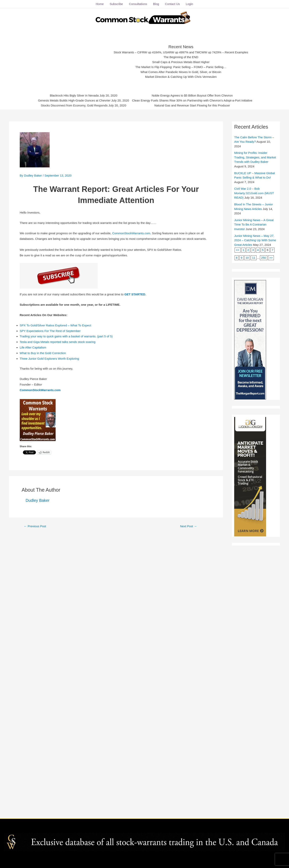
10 (247, 258)
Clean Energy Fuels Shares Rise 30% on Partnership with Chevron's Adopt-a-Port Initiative (192, 100)
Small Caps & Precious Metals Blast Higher (181, 62)
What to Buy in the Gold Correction (43, 353)
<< (238, 250)
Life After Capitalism (33, 347)
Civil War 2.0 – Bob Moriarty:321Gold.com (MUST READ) (254, 193)
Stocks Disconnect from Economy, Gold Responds (74, 105)
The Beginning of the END (181, 57)
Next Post (189, 526)
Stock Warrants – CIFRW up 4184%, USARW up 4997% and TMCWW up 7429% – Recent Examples (181, 52)
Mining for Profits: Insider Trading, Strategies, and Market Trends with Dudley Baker (255, 157)
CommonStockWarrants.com (131, 233)
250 (264, 258)
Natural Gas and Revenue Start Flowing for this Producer (192, 105)
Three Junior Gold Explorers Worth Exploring (49, 359)
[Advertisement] (77, 61)
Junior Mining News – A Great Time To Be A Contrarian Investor (254, 225)
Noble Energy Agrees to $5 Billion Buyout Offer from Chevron (192, 95)
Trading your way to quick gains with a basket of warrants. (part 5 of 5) (66, 336)
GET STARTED (135, 294)
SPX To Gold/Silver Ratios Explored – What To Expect (56, 325)
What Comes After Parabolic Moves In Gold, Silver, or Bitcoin (181, 72)
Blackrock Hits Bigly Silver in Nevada (74, 95)
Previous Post (35, 526)
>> (271, 258)
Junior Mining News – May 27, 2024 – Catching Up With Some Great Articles (255, 240)
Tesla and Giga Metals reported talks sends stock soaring (58, 342)
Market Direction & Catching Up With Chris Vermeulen (181, 77)
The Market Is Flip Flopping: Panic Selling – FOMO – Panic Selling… (181, 67)
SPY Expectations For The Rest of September (50, 331)
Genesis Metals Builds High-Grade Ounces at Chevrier (74, 100)
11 (254, 258)
